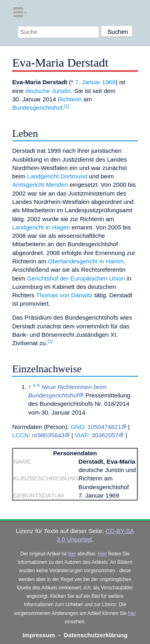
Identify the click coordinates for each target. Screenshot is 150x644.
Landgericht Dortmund (57, 176)
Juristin (61, 91)
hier (72, 554)
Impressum (39, 635)
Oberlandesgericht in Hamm (86, 261)
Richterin (70, 99)
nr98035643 (48, 435)
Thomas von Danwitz (64, 295)
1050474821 (104, 427)
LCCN (20, 435)
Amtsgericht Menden (40, 185)
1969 (109, 82)
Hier (102, 554)
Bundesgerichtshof (37, 108)
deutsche (38, 91)
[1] (67, 106)
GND (77, 427)
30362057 (105, 435)
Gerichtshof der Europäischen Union (76, 278)
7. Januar (87, 82)
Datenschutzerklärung (96, 635)
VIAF (82, 435)
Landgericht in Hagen (41, 227)
